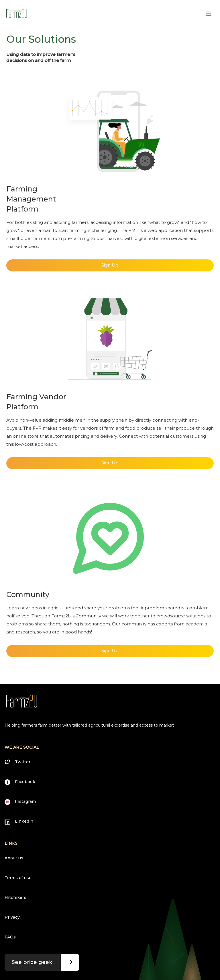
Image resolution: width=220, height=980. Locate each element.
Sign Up (110, 265)
